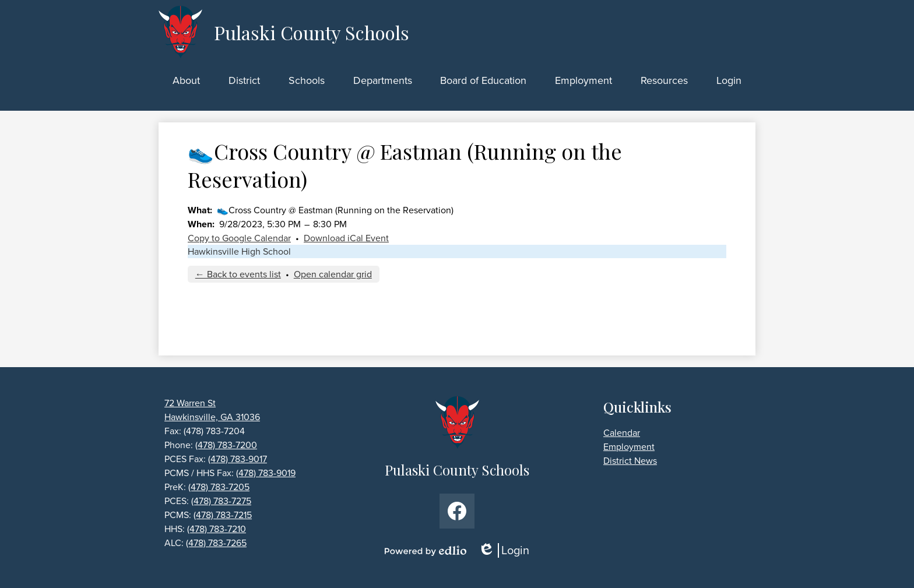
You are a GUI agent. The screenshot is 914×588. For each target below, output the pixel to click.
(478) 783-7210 (217, 529)
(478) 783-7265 (216, 543)
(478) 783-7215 (223, 515)
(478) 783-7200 (226, 445)
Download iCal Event (346, 238)
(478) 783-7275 (221, 501)
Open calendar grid (333, 274)
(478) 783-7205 (219, 487)
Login (504, 550)
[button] (186, 80)
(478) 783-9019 (266, 473)
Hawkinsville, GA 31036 (212, 417)
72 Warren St (190, 403)
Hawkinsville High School (239, 251)
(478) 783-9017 (238, 459)
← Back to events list (238, 274)
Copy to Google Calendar (239, 238)
